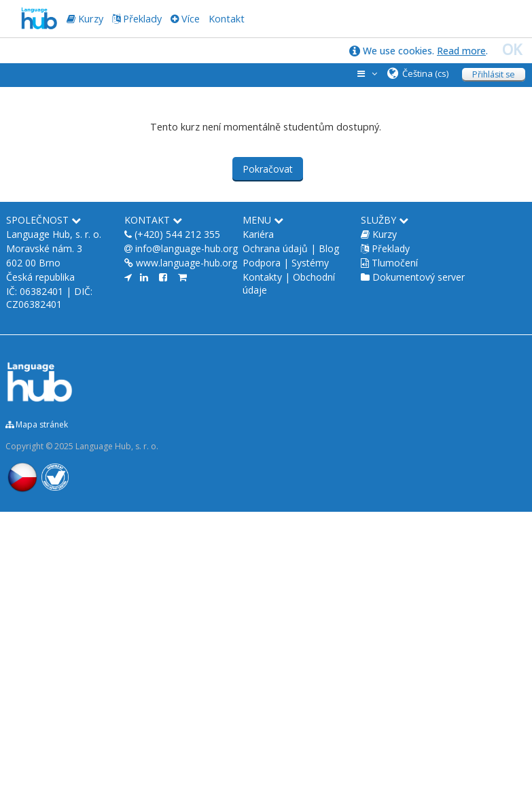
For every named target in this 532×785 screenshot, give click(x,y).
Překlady (142, 19)
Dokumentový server (419, 277)
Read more (461, 51)
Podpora (262, 263)
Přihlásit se (494, 74)
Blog (329, 248)
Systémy (310, 263)
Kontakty (262, 277)
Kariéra (258, 234)
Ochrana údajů (275, 248)
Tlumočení (395, 263)
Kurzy (385, 234)
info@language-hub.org (187, 248)
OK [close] (512, 50)
